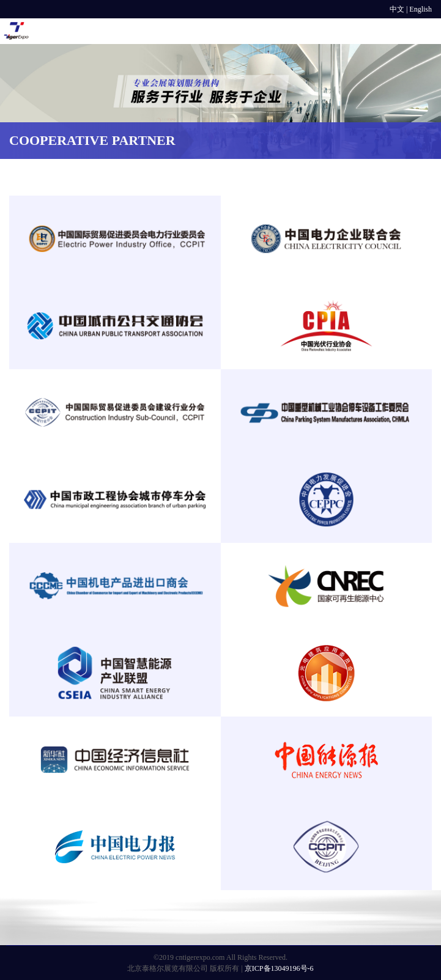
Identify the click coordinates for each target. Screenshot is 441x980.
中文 (397, 9)
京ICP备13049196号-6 (279, 968)
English (421, 9)
